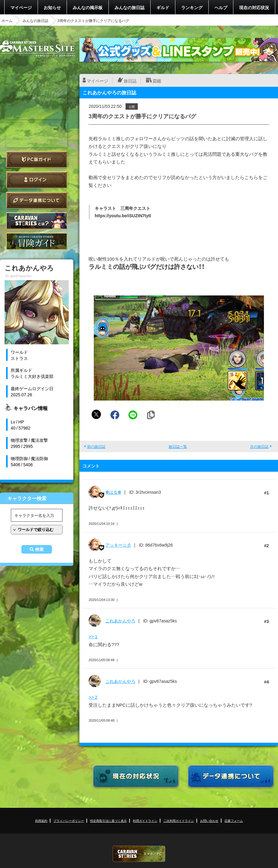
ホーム (7, 20)
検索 (39, 549)
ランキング (192, 7)
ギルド (163, 7)
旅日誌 (130, 81)
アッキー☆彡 (118, 545)
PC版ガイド (37, 159)
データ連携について (37, 200)
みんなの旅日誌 (130, 7)
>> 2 (93, 697)
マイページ (21, 7)
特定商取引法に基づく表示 (108, 820)
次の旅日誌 (259, 446)
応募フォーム (234, 820)
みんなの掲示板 (88, 7)
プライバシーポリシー (69, 820)
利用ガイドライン (145, 820)
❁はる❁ (113, 492)
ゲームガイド (37, 241)
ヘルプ (221, 7)
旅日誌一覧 (178, 446)
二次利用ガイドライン (179, 820)
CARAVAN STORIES (139, 854)
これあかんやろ (120, 621)
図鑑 (157, 81)
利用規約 (41, 820)
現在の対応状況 (254, 7)
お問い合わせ (209, 820)
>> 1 (93, 636)
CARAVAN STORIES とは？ (37, 221)
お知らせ (52, 7)
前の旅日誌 (96, 446)
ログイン (37, 180)
